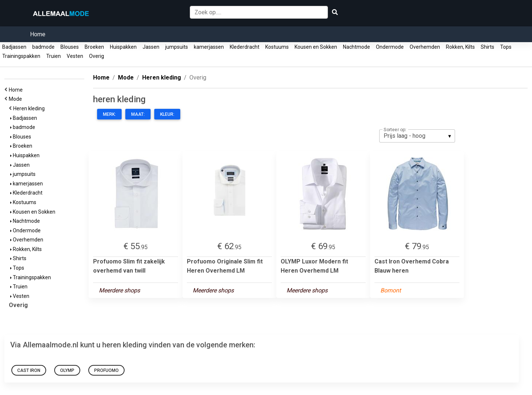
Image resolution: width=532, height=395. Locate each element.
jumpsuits (177, 47)
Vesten (75, 56)
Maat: (138, 114)
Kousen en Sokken (316, 47)
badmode (43, 47)
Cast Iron (29, 370)
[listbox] (417, 136)
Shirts (487, 47)
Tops (506, 47)
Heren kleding (30, 108)
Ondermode (390, 47)
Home (38, 34)
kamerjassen (209, 47)
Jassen (151, 47)
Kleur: (167, 114)
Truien (53, 56)
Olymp (67, 370)
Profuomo (106, 370)
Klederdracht (245, 47)
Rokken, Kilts (460, 47)
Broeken (94, 47)
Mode (16, 99)
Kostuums (277, 47)
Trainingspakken (21, 56)
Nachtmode (356, 47)
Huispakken (123, 47)
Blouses (70, 47)
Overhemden (425, 47)
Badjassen (14, 47)
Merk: (109, 114)
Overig (97, 56)
